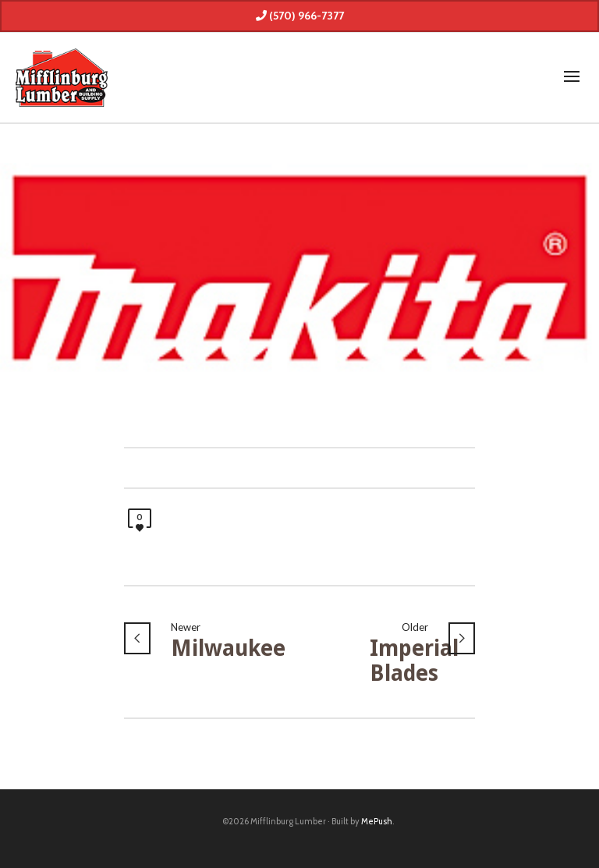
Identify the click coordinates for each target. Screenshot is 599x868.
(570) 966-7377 (300, 16)
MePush (377, 821)
